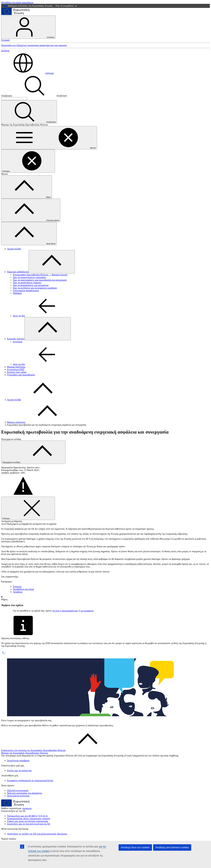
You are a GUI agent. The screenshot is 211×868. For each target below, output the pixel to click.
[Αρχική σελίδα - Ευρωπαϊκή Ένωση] (15, 14)
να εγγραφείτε (87, 611)
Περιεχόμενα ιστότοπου (18, 796)
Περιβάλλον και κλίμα (23, 589)
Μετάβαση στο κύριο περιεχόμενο (17, 2)
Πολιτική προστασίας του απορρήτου (25, 793)
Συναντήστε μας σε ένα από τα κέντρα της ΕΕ (29, 824)
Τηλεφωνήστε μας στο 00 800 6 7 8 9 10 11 (27, 816)
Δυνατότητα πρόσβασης (18, 761)
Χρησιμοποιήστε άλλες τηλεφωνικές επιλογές (29, 819)
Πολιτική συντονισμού (18, 790)
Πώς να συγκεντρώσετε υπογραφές (29, 277)
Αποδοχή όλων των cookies (135, 847)
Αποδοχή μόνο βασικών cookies (172, 847)
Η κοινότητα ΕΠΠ (16, 369)
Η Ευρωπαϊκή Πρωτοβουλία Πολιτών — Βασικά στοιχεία (40, 275)
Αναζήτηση (6, 96)
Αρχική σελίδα (14, 249)
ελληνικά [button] (27, 73)
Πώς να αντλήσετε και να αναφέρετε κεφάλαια (35, 288)
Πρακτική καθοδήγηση (18, 272)
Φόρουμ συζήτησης (16, 367)
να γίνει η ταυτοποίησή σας (65, 611)
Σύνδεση (28, 27)
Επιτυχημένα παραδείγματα (26, 291)
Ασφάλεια (18, 592)
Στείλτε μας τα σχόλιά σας (19, 771)
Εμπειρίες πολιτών (16, 339)
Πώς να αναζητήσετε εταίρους (27, 283)
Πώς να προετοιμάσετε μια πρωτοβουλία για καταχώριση (40, 280)
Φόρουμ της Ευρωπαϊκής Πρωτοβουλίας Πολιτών (25, 753)
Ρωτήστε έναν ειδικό (17, 372)
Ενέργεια (17, 587)
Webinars (17, 293)
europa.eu (27, 808)
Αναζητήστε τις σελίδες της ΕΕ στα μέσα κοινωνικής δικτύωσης (37, 834)
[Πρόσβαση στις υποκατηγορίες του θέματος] (52, 262)
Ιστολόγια (18, 342)
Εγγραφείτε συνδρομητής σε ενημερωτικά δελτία (30, 780)
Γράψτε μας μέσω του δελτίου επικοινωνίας (28, 821)
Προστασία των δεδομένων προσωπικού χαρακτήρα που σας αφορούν (34, 45)
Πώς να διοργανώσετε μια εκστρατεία (31, 285)
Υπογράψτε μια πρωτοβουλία (21, 375)
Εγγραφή (5, 40)
